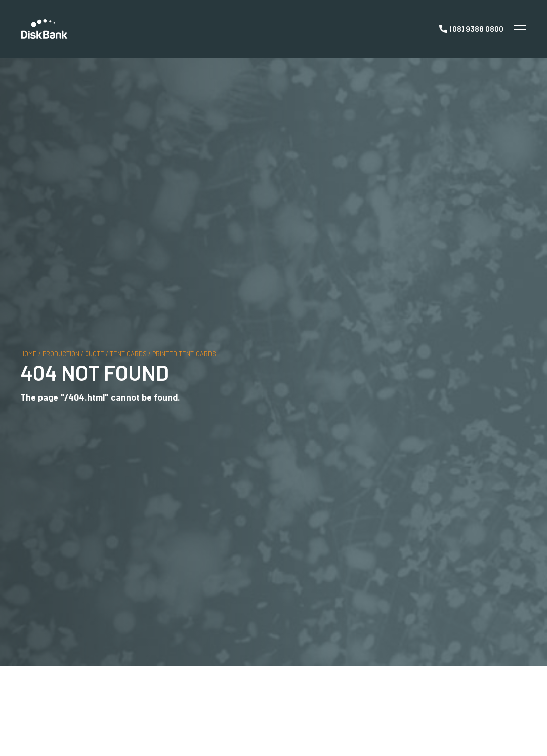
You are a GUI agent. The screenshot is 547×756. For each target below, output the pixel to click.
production (61, 354)
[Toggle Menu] (519, 29)
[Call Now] (471, 29)
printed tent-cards (184, 354)
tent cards (128, 354)
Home (29, 354)
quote (95, 354)
